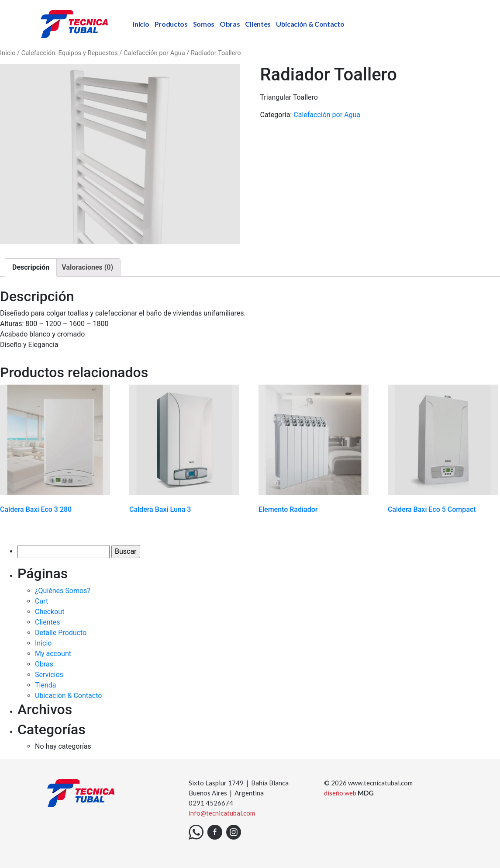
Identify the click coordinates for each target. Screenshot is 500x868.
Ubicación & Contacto (310, 24)
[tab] (31, 267)
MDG (366, 793)
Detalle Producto (61, 633)
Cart (41, 601)
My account (53, 654)
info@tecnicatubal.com (222, 813)
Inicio (141, 24)
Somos (204, 24)
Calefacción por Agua (154, 53)
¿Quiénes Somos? (63, 591)
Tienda (45, 685)
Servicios (49, 675)
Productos (171, 24)
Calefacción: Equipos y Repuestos (70, 53)
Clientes (258, 24)
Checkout (50, 612)
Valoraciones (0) (87, 267)
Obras (230, 24)
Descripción (31, 267)
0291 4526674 (211, 803)
